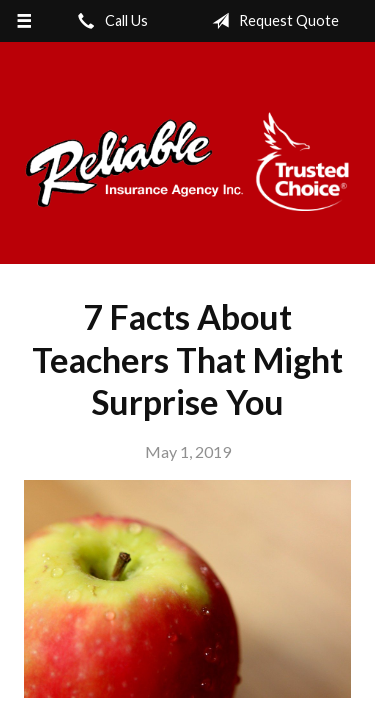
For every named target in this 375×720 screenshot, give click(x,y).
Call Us (109, 21)
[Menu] (24, 21)
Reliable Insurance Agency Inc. (187, 162)
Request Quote (271, 21)
